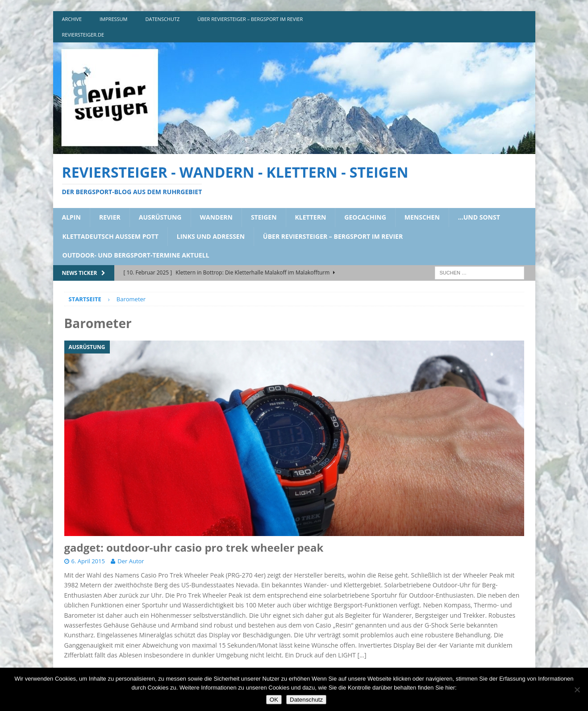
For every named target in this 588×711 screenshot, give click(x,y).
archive (72, 19)
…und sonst (479, 217)
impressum (113, 19)
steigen (264, 217)
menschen (422, 217)
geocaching (365, 217)
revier (110, 217)
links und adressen (211, 236)
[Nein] (577, 690)
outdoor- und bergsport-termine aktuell (136, 255)
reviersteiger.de (83, 35)
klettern (311, 217)
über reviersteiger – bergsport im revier (250, 19)
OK (274, 700)
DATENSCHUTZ (163, 19)
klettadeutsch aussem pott (111, 236)
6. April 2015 (88, 561)
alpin (71, 217)
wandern (216, 217)
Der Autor (131, 561)
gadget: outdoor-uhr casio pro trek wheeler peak (194, 547)
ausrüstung (160, 217)
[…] (362, 655)
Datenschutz (306, 700)
